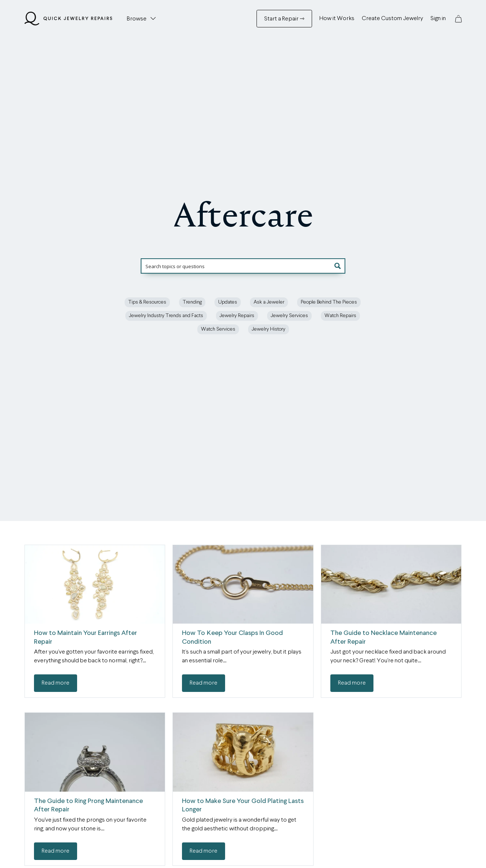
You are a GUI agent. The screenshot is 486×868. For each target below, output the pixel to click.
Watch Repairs (340, 316)
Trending (192, 302)
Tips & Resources (147, 302)
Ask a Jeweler (269, 302)
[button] (458, 19)
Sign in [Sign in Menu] (438, 19)
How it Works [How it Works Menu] (337, 19)
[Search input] (243, 266)
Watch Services (218, 329)
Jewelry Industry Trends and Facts (166, 316)
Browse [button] (137, 19)
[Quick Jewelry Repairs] (68, 19)
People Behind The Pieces (329, 302)
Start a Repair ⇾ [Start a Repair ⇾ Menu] (284, 19)
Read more (56, 683)
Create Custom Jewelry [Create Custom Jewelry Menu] (392, 19)
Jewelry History (269, 329)
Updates (228, 302)
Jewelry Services (289, 316)
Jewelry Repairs (237, 316)
